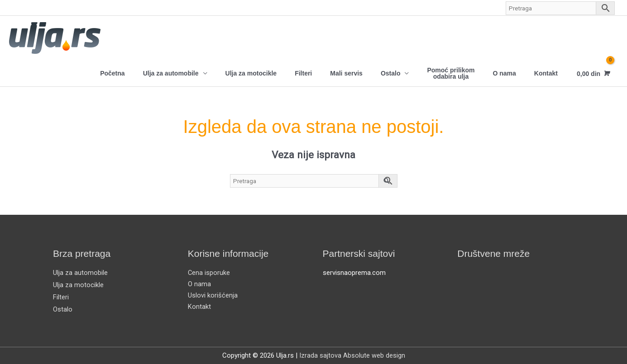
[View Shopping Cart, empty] (592, 73)
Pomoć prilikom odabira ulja (451, 74)
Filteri (303, 74)
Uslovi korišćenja (213, 295)
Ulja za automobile (171, 74)
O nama (504, 74)
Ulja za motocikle (251, 74)
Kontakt (546, 74)
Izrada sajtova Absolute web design (352, 355)
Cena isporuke (209, 273)
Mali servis (346, 74)
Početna (112, 74)
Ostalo (391, 74)
